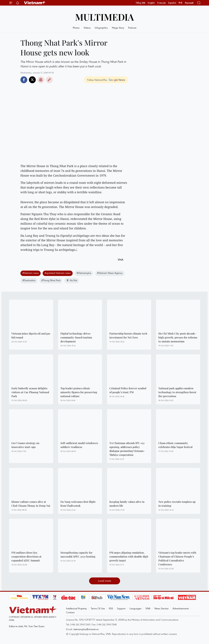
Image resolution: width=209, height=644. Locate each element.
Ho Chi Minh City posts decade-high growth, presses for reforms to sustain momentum (178, 337)
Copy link (49, 80)
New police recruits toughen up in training (177, 504)
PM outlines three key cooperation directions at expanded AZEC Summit (26, 556)
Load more (105, 581)
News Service (161, 608)
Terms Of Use (98, 608)
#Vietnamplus (84, 273)
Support (121, 608)
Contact (70, 612)
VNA (148, 608)
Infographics (101, 28)
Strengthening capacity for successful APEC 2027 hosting (78, 554)
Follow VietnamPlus (97, 80)
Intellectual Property (76, 608)
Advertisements (181, 608)
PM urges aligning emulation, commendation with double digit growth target (129, 556)
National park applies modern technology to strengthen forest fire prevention (177, 392)
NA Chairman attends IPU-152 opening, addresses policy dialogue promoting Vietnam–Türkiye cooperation (127, 449)
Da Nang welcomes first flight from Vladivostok (78, 504)
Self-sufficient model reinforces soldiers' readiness (79, 445)
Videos (87, 28)
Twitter (32, 80)
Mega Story (118, 28)
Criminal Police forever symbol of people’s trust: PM (128, 390)
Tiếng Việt (141, 3)
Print (41, 80)
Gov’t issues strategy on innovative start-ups (25, 445)
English (151, 3)
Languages (135, 608)
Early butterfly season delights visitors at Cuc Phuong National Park (30, 392)
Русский (189, 3)
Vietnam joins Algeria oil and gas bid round (31, 335)
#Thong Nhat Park (51, 280)
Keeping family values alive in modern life (127, 504)
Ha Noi (72, 280)
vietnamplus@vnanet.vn (86, 629)
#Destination (29, 280)
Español (172, 3)
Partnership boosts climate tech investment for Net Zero (128, 335)
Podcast (132, 28)
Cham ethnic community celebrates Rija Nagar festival (175, 445)
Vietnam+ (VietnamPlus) (35, 3)
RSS (111, 608)
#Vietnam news (31, 273)
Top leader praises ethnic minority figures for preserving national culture (79, 392)
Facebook (24, 80)
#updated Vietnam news (58, 273)
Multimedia (104, 17)
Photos (76, 28)
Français (161, 3)
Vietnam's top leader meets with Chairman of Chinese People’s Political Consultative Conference (177, 558)
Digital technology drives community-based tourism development (76, 337)
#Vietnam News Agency (110, 273)
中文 (180, 3)
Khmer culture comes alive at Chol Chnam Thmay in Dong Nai (31, 504)
